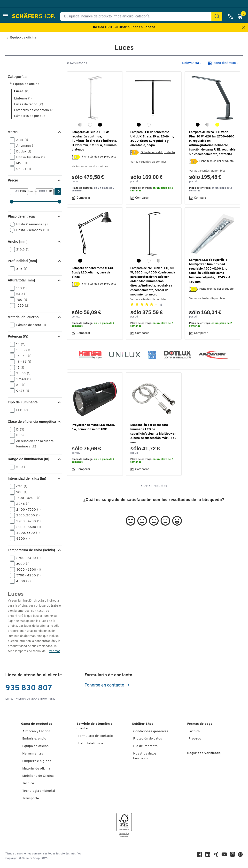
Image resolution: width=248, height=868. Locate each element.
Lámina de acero (30, 325)
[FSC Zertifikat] (124, 826)
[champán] (217, 125)
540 (20, 294)
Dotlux (22, 151)
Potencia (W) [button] (18, 336)
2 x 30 (22, 373)
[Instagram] (232, 856)
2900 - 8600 (27, 527)
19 (19, 368)
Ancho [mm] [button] (18, 242)
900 (20, 492)
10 (19, 344)
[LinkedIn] (208, 856)
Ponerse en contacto (105, 685)
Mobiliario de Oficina (38, 776)
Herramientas (33, 754)
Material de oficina (36, 769)
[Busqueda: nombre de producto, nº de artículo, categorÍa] (138, 16)
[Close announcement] (243, 28)
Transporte (31, 798)
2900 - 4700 (27, 521)
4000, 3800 (26, 533)
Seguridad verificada (204, 753)
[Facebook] (200, 856)
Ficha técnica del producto (99, 157)
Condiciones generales (151, 731)
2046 (21, 504)
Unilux (22, 169)
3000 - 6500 (27, 570)
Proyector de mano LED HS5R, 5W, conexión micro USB (93, 427)
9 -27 (21, 391)
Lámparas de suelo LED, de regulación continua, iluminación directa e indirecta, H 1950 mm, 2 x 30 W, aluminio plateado (94, 141)
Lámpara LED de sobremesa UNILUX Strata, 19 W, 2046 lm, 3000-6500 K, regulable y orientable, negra (152, 139)
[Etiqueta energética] (76, 157)
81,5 (20, 269)
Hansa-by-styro (29, 157)
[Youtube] (224, 856)
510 (20, 288)
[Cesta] (241, 16)
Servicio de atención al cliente (95, 726)
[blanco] (90, 125)
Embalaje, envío (34, 739)
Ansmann (24, 146)
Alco (21, 140)
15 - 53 (22, 350)
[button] (5, 16)
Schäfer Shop (143, 724)
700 (20, 300)
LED (20, 410)
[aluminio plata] (80, 125)
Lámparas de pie (29, 116)
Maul (21, 163)
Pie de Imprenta (145, 746)
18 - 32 (22, 356)
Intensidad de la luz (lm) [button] (27, 478)
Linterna (23, 99)
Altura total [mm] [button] (21, 280)
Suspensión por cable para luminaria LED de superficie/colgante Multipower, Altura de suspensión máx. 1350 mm (153, 434)
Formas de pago (200, 724)
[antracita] (198, 125)
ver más (55, 651)
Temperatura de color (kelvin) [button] (31, 550)
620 (20, 486)
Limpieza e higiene (37, 761)
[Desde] (15, 192)
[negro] (100, 125)
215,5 (21, 249)
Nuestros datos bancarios (145, 756)
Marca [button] (13, 132)
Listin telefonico (90, 743)
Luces (22, 91)
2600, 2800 (26, 515)
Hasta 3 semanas (31, 230)
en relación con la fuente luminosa (32, 444)
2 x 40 (22, 379)
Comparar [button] (81, 198)
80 (19, 385)
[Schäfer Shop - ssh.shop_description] (34, 16)
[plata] (207, 125)
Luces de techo (29, 104)
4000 (22, 581)
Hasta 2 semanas (30, 224)
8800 (21, 539)
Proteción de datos (148, 739)
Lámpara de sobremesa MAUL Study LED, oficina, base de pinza (93, 273)
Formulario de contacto (95, 736)
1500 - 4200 (27, 498)
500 (20, 467)
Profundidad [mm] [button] (22, 261)
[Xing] (216, 856)
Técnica (28, 783)
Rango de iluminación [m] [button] (28, 459)
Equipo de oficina (23, 38)
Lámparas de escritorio (34, 110)
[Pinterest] (240, 856)
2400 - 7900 (27, 510)
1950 (21, 306)
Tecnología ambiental (39, 791)
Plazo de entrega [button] (21, 216)
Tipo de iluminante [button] (23, 402)
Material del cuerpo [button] (23, 317)
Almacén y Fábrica (36, 731)
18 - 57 (22, 362)
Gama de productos (37, 724)
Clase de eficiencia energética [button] (32, 422)
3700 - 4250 (27, 575)
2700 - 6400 (27, 558)
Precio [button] (13, 180)
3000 (21, 564)
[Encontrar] (217, 16)
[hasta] (41, 192)
